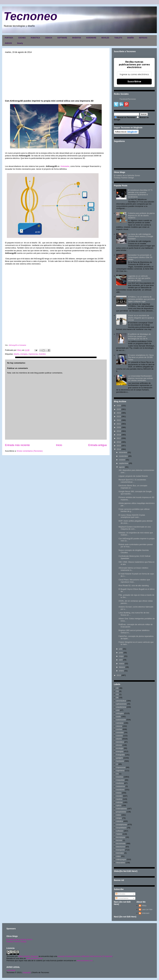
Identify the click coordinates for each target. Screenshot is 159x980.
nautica (119, 799)
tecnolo (119, 840)
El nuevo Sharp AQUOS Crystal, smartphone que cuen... (132, 516)
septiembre (124, 463)
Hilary (144, 906)
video (118, 856)
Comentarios (122, 898)
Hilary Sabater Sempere (28, 956)
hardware (120, 761)
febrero (122, 667)
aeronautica (121, 701)
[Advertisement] (56, 76)
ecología (120, 748)
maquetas (120, 780)
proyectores (121, 812)
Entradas (120, 894)
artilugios (120, 713)
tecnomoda (121, 843)
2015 (119, 446)
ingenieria (120, 771)
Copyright (27, 972)
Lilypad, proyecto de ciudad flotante (133, 476)
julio (121, 649)
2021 (119, 424)
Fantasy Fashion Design (124, 178)
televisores (121, 847)
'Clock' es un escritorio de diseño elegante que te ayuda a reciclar (141, 318)
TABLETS (118, 38)
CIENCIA (49, 38)
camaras (120, 723)
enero (121, 671)
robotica (119, 821)
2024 (119, 413)
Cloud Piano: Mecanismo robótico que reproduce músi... (134, 581)
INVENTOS (77, 38)
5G (117, 691)
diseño (16, 354)
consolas (120, 732)
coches (119, 729)
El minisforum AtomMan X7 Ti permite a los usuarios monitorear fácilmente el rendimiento (140, 193)
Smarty (20, 43)
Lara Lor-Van (147, 909)
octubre (122, 460)
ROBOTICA (35, 38)
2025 (119, 409)
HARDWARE (91, 38)
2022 (119, 420)
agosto (122, 467)
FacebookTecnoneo (128, 99)
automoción (121, 720)
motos (119, 793)
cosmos (119, 736)
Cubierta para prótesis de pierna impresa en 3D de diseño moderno (141, 215)
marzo (122, 664)
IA (117, 764)
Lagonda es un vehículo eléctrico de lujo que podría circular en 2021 (139, 278)
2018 (119, 435)
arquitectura (121, 707)
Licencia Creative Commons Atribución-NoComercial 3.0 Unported (85, 956)
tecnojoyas (121, 837)
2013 (119, 675)
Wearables (121, 863)
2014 (119, 449)
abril (121, 660)
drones (119, 745)
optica (119, 805)
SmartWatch (121, 828)
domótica (120, 742)
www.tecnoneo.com (34, 958)
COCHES (22, 38)
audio (118, 717)
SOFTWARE (62, 38)
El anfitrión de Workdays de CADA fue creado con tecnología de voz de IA (139, 336)
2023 (119, 416)
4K (117, 688)
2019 (119, 431)
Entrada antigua (98, 445)
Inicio (59, 445)
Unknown (146, 913)
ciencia (119, 726)
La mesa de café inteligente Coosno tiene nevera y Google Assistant (141, 236)
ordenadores (121, 809)
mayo (121, 656)
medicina (120, 783)
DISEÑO (130, 38)
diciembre (123, 452)
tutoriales (120, 853)
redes (119, 815)
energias (24, 354)
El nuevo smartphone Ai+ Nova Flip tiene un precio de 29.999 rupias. (141, 357)
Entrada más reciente (17, 445)
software (120, 831)
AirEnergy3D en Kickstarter (18, 345)
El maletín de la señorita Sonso (19, 939)
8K (117, 698)
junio (121, 653)
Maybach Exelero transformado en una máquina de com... (135, 528)
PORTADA (9, 38)
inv (117, 774)
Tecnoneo (30, 16)
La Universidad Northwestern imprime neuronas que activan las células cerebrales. (140, 378)
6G (117, 694)
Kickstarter (65, 166)
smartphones (122, 825)
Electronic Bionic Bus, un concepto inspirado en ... (133, 487)
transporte (120, 850)
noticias (119, 802)
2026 (119, 406)
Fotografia (120, 755)
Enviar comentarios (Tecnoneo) (30, 451)
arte (118, 710)
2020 (119, 427)
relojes (119, 818)
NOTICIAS (143, 38)
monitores (120, 790)
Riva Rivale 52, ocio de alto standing (134, 586)
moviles (119, 796)
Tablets (119, 834)
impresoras (33, 354)
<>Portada (11, 970)
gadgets (119, 758)
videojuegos (121, 859)
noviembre (123, 456)
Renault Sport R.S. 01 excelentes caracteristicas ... (132, 481)
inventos (42, 354)
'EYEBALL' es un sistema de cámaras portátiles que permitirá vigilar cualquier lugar (141, 299)
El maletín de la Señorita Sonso (127, 175)
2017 (119, 438)
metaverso (121, 786)
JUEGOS (8, 43)
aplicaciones (121, 704)
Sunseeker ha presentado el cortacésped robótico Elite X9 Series (140, 257)
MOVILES (105, 38)
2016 (119, 442)
